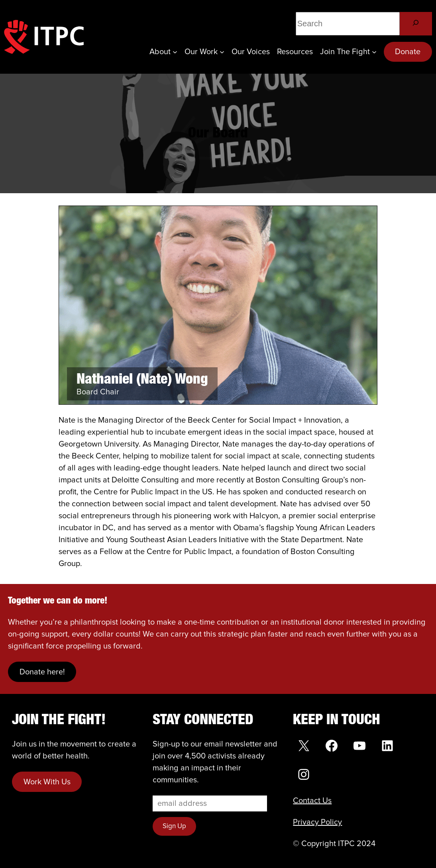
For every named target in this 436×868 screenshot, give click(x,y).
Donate (408, 52)
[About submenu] (175, 52)
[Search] (416, 24)
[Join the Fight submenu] (374, 52)
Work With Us (47, 782)
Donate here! (42, 672)
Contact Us (312, 801)
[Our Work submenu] (222, 52)
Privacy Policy (317, 822)
